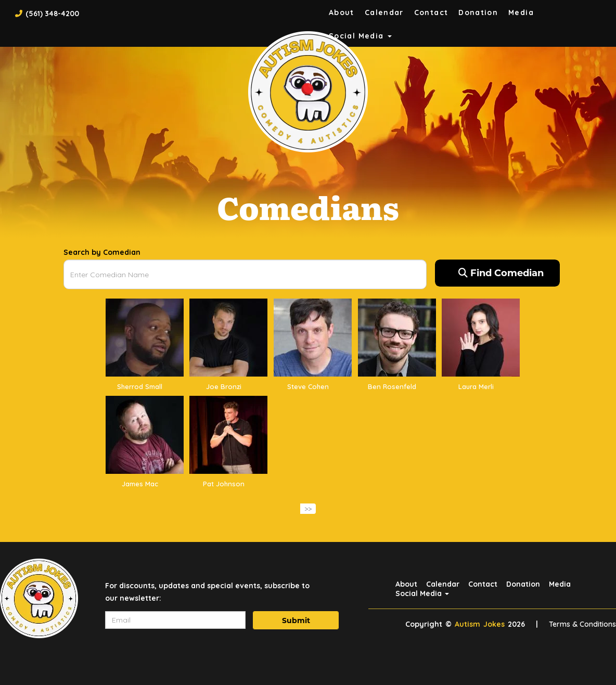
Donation (478, 12)
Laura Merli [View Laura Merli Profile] (476, 386)
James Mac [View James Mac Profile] (140, 484)
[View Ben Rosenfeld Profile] (397, 337)
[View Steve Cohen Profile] (313, 337)
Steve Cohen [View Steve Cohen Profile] (308, 386)
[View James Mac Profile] (145, 434)
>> (308, 509)
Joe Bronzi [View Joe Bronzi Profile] (224, 386)
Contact (431, 12)
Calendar (384, 12)
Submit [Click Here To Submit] (296, 621)
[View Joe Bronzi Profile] (228, 337)
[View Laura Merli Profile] (481, 337)
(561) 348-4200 (52, 14)
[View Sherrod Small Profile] (145, 337)
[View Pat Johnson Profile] (228, 434)
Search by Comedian (102, 252)
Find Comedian (501, 273)
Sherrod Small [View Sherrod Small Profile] (140, 386)
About (342, 12)
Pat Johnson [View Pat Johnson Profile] (224, 484)
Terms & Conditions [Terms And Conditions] (582, 624)
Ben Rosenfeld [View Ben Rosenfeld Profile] (392, 386)
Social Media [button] (422, 593)
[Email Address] (175, 620)
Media (521, 12)
